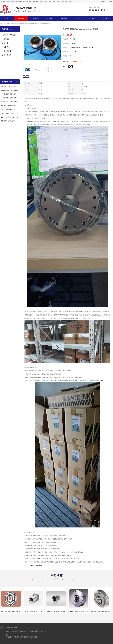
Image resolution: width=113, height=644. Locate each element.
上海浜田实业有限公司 (36, 631)
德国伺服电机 (6, 55)
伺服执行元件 (6, 51)
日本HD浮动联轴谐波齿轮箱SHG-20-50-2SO (58, 611)
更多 (17, 82)
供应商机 (21, 18)
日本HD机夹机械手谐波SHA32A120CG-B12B (10, 109)
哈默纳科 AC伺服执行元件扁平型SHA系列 (10, 106)
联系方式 (106, 18)
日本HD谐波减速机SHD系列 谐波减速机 (12, 611)
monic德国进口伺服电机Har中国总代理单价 (10, 90)
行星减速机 (6, 39)
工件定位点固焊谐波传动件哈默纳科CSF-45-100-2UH (10, 117)
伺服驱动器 (6, 47)
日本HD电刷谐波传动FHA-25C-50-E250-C (10, 113)
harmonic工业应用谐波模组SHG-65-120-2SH (81, 611)
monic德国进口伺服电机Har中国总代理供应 (10, 102)
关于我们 (49, 18)
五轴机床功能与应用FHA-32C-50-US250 (10, 121)
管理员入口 (28, 637)
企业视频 (35, 18)
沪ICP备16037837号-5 (24, 631)
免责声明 (22, 637)
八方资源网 (16, 637)
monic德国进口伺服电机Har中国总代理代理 (10, 94)
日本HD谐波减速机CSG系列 (33, 611)
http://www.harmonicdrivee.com (33, 565)
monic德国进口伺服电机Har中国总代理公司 (10, 98)
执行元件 (20, 24)
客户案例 (92, 18)
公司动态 (78, 18)
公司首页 (7, 18)
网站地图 (35, 637)
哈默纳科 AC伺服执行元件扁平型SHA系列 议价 (10, 86)
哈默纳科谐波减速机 (9, 35)
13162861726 (75, 61)
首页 (8, 24)
